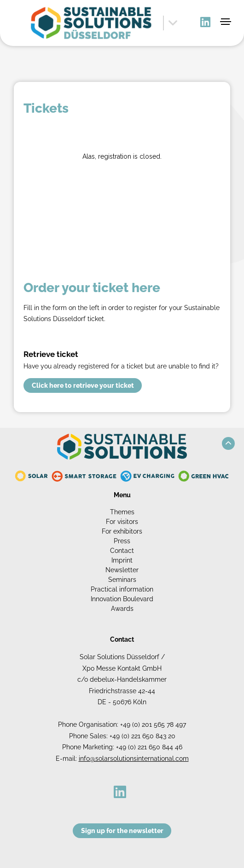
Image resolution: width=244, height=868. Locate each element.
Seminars (122, 580)
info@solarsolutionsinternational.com (134, 759)
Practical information (122, 589)
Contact (122, 551)
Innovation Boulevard (122, 599)
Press (122, 541)
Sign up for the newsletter (122, 831)
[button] (228, 443)
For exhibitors (122, 531)
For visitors (122, 522)
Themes (122, 512)
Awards (122, 609)
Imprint (122, 560)
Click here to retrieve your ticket (83, 385)
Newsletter (122, 570)
